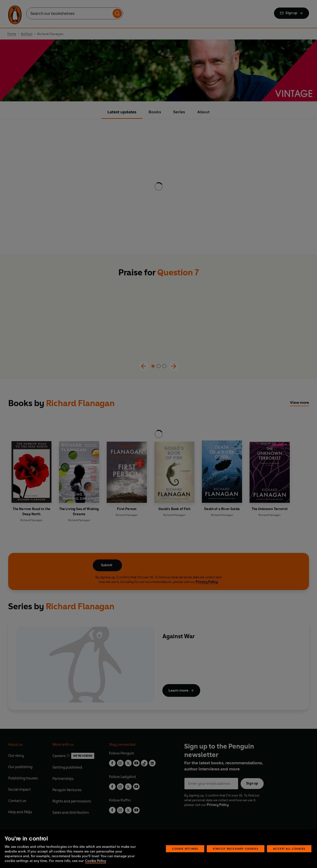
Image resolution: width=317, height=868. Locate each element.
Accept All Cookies (289, 849)
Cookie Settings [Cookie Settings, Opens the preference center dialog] (185, 849)
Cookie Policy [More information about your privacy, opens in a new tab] (96, 861)
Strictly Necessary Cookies (236, 849)
